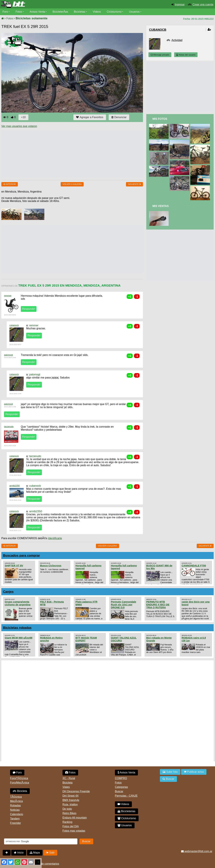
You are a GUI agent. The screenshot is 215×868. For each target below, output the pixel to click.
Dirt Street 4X (71, 796)
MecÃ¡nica (16, 801)
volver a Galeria (72, 184)
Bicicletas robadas (17, 628)
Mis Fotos (160, 119)
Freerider (16, 823)
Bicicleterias (126, 811)
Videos (97, 12)
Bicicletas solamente (32, 18)
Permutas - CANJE (126, 796)
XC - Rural (69, 778)
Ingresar (180, 4)
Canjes (8, 592)
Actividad (177, 40)
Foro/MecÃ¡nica (20, 783)
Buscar (119, 791)
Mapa (35, 853)
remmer (8, 296)
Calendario (17, 814)
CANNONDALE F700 (194, 566)
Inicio (19, 853)
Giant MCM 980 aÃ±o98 (19, 638)
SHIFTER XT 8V (14, 566)
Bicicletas (80, 12)
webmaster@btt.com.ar (197, 851)
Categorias (121, 787)
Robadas (15, 805)
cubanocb (14, 325)
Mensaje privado (160, 55)
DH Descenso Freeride (76, 791)
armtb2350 (15, 486)
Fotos (19, 12)
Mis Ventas (160, 206)
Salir (50, 853)
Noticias (15, 810)
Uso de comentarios (47, 864)
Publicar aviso (194, 772)
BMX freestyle (71, 800)
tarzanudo (9, 427)
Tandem (15, 819)
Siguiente (134, 184)
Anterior (10, 184)
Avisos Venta (38, 12)
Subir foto (170, 772)
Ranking (67, 822)
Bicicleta (20, 791)
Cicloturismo (114, 12)
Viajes (66, 787)
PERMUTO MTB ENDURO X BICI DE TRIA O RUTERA (158, 605)
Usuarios (135, 12)
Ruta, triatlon (70, 804)
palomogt (8, 355)
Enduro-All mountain (75, 818)
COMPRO (121, 778)
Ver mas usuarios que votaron (19, 126)
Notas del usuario (186, 55)
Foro (5, 12)
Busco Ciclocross (51, 566)
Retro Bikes (69, 813)
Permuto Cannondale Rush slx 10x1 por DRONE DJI (124, 605)
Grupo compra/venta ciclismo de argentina (18, 603)
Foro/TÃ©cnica (19, 778)
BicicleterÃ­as (61, 12)
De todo (67, 809)
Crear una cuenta (203, 4)
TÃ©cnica (16, 797)
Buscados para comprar (21, 555)
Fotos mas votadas (74, 831)
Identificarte (55, 538)
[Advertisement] (62, 154)
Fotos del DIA (71, 826)
